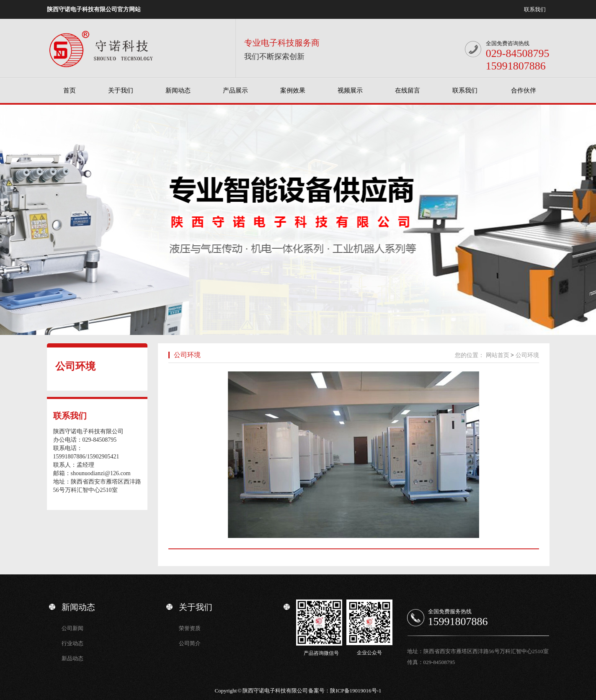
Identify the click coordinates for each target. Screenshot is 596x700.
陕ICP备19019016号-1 (356, 691)
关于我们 (121, 90)
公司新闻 (72, 628)
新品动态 (72, 658)
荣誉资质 (190, 628)
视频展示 (350, 90)
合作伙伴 (524, 90)
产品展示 (235, 90)
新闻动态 (178, 90)
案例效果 (293, 90)
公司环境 (75, 366)
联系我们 (535, 9)
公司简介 (190, 643)
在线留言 (408, 90)
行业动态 (72, 643)
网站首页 (498, 355)
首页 (70, 90)
